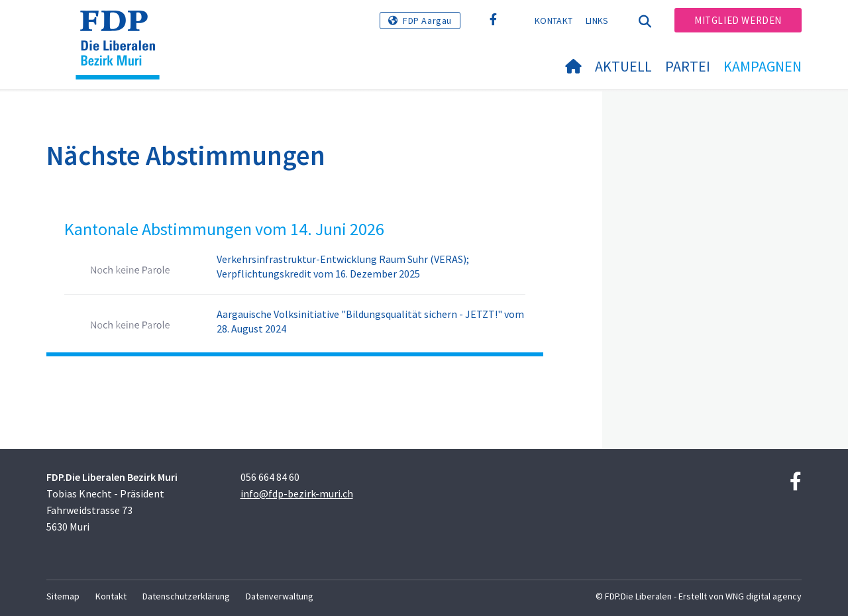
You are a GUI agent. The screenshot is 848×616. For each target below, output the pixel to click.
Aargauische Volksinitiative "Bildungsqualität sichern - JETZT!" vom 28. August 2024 (370, 321)
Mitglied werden (738, 20)
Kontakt (554, 21)
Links (597, 21)
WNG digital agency (764, 596)
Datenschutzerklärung (186, 596)
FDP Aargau (427, 21)
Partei (688, 66)
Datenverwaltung (280, 596)
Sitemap (63, 596)
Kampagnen (763, 66)
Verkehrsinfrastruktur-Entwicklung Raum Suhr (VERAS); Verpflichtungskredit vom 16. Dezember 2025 (343, 266)
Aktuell (623, 66)
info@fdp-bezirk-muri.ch (297, 493)
